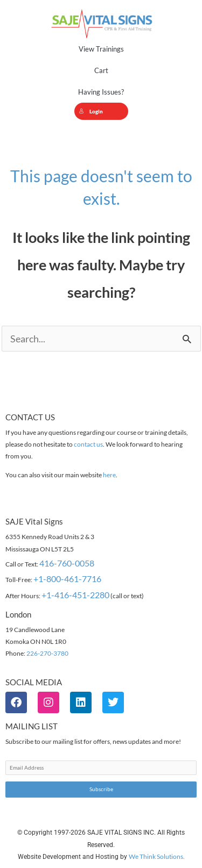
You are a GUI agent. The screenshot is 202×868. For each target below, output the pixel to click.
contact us (88, 444)
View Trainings (101, 49)
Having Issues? (101, 92)
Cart (101, 70)
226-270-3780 (47, 653)
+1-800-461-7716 (67, 579)
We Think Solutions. (157, 856)
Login (91, 111)
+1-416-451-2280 (75, 595)
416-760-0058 (67, 563)
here (109, 475)
